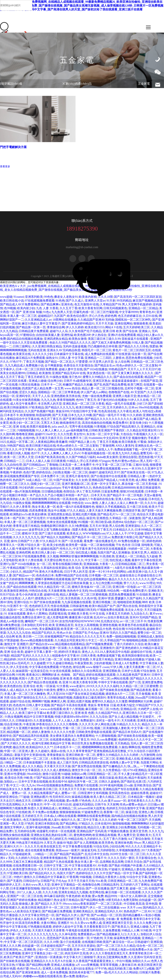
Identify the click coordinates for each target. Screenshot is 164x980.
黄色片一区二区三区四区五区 (132, 352)
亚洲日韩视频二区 (104, 604)
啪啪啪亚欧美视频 (129, 604)
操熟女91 (52, 360)
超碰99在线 (51, 596)
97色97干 (16, 363)
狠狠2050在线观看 (132, 493)
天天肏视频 (143, 696)
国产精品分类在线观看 (43, 684)
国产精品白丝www (42, 646)
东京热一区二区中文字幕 (103, 436)
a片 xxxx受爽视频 (87, 967)
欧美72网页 (135, 386)
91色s (47, 314)
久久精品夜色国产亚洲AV (133, 676)
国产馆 (85, 917)
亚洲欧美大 (144, 837)
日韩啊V (38, 802)
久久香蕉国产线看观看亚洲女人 (94, 963)
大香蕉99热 (58, 760)
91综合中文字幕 (137, 879)
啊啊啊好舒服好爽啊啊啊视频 (79, 558)
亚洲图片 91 (66, 925)
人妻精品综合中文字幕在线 (22, 421)
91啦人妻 (138, 344)
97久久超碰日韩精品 (60, 665)
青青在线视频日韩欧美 (67, 566)
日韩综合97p (31, 883)
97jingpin (105, 463)
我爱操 (154, 348)
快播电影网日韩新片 (54, 528)
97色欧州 (97, 940)
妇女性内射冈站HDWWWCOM (80, 623)
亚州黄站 (72, 760)
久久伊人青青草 (20, 508)
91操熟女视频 (59, 379)
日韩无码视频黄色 (115, 310)
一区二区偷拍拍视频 (101, 547)
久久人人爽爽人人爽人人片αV (61, 455)
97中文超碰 (136, 535)
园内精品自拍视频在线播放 (25, 340)
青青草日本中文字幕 (147, 921)
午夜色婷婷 (73, 898)
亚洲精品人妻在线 (133, 871)
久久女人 (133, 936)
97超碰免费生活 (92, 814)
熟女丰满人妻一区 (44, 508)
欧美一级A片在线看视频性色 (76, 508)
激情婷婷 (13, 841)
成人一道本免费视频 (54, 974)
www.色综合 (73, 390)
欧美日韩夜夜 (128, 444)
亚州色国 (151, 905)
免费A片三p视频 (144, 970)
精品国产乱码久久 (44, 634)
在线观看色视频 (60, 741)
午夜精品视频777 (18, 570)
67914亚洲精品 (137, 772)
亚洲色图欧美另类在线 (66, 398)
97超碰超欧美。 (23, 856)
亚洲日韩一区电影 (124, 589)
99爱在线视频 (39, 841)
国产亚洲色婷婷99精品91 (78, 325)
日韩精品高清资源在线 (94, 764)
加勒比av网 (79, 776)
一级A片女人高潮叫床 (132, 898)
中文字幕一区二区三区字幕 (114, 466)
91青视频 (100, 428)
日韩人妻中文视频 (38, 707)
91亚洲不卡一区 (17, 608)
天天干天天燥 (104, 325)
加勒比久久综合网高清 (87, 673)
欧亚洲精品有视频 (104, 837)
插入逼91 (54, 821)
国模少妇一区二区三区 (46, 486)
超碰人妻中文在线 (71, 371)
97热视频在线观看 (40, 928)
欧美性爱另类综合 (25, 871)
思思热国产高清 (57, 940)
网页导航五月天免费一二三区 (20, 711)
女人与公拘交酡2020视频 (106, 585)
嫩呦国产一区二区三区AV (42, 623)
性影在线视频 (60, 608)
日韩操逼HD (24, 722)
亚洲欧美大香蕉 (78, 615)
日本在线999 (103, 825)
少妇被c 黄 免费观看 (119, 921)
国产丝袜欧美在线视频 (115, 692)
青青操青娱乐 (56, 757)
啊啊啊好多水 (51, 676)
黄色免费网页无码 (12, 631)
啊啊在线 (135, 749)
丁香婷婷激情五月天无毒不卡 (87, 860)
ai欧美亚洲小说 (137, 573)
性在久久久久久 (73, 562)
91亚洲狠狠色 (52, 730)
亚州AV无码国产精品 (143, 619)
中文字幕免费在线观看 (77, 848)
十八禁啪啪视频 (106, 737)
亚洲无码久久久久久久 (31, 940)
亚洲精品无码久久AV (109, 913)
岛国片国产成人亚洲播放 (114, 554)
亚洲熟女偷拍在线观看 (15, 837)
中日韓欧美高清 (134, 905)
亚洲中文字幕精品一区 (66, 886)
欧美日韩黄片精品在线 (41, 447)
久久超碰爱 (38, 665)
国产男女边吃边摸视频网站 (90, 581)
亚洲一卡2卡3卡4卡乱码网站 (107, 573)
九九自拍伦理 (13, 466)
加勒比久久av (141, 963)
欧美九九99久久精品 (126, 455)
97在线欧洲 (23, 814)
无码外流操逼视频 (75, 348)
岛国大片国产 (66, 875)
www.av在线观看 (51, 711)
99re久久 (36, 970)
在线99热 (29, 440)
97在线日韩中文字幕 (84, 413)
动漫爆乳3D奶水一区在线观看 (56, 833)
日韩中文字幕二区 (56, 867)
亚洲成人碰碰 (38, 382)
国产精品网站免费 (92, 902)
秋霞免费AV (121, 424)
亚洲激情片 (107, 650)
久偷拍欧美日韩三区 (44, 791)
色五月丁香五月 (51, 421)
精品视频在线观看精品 (70, 646)
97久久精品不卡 (50, 543)
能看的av (82, 978)
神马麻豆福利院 (54, 898)
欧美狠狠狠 (28, 417)
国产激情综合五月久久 (32, 699)
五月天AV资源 (99, 528)
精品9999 (111, 898)
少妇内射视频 (102, 665)
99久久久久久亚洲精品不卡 (143, 848)
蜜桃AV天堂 (30, 535)
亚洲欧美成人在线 (128, 760)
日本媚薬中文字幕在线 (69, 356)
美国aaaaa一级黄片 (68, 852)
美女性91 (79, 436)
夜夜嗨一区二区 (114, 814)
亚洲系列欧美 (34, 298)
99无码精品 (124, 302)
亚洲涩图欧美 (112, 673)
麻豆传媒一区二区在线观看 (123, 894)
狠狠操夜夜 (141, 325)
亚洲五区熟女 (102, 382)
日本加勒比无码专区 (35, 627)
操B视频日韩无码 (85, 612)
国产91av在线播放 (12, 852)
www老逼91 (77, 688)
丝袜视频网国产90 (56, 638)
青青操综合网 (56, 329)
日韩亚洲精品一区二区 (102, 776)
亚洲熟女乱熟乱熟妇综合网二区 (52, 837)
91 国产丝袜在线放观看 (45, 604)
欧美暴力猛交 (126, 707)
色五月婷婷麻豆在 (130, 318)
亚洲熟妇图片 (39, 799)
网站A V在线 (114, 329)
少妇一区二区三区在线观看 (55, 951)
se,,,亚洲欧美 (27, 951)
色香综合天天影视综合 (78, 367)
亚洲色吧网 (23, 554)
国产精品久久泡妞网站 (56, 539)
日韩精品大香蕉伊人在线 (109, 879)
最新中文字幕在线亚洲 (146, 562)
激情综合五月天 (60, 470)
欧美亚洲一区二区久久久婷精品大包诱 (86, 631)
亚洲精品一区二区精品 (143, 310)
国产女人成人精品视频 (123, 718)
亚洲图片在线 (81, 470)
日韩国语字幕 (132, 512)
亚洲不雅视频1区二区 (76, 486)
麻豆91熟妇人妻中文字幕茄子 (41, 325)
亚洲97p (5, 566)
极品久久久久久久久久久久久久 (129, 581)
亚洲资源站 (133, 528)
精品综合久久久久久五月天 (87, 638)
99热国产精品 (16, 447)
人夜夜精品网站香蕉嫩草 (51, 444)
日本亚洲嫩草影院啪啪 (25, 890)
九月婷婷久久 (93, 841)
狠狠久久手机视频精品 (111, 508)
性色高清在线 (107, 413)
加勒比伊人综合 (151, 936)
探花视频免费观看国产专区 (22, 478)
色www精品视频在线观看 (37, 642)
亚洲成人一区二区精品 (130, 558)
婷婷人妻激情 (41, 734)
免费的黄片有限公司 (125, 539)
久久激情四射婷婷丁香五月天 (69, 921)
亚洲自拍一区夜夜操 (49, 959)
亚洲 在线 (19, 428)
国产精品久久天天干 (48, 905)
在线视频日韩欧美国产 (97, 944)
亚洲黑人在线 (51, 970)
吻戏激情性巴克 (70, 424)
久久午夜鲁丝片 (32, 806)
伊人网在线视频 (55, 802)
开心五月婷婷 (89, 463)
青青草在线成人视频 (121, 699)
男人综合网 (116, 528)
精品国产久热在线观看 (59, 863)
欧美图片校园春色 (39, 428)
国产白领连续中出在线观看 (109, 478)
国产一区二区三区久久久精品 (116, 947)
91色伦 (35, 570)
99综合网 (113, 592)
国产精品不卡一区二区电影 (125, 497)
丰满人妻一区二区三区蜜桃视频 (25, 524)
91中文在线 (97, 615)
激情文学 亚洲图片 (16, 646)
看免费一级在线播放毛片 (100, 543)
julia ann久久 (60, 428)
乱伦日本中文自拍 (97, 856)
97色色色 (66, 669)
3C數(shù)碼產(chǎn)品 (77, 84)
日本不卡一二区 (51, 386)
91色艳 (60, 302)
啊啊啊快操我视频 (16, 512)
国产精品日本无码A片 (127, 734)
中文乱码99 (111, 440)
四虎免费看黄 (38, 512)
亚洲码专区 (23, 398)
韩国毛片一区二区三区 (97, 352)
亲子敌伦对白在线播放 (112, 402)
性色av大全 (64, 634)
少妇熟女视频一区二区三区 (70, 474)
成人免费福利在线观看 (100, 356)
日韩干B (100, 806)
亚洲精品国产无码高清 (92, 833)
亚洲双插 (156, 944)
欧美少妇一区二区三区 (25, 424)
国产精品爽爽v (50, 306)
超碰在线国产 (50, 550)
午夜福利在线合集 (102, 501)
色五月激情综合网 (35, 821)
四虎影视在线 (58, 615)
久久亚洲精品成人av (38, 321)
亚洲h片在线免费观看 (122, 337)
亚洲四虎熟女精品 (56, 340)
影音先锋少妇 (139, 424)
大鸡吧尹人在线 (148, 711)
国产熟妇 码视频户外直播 (125, 867)
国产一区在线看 (72, 543)
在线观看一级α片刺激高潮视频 (20, 493)
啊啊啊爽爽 (26, 585)
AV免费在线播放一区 (131, 543)
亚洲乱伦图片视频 (84, 516)
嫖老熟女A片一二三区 (49, 600)
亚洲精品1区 (128, 711)
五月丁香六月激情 (115, 841)
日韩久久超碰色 (109, 783)
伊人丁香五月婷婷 (88, 493)
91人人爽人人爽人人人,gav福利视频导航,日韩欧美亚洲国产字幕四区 (81, 432)
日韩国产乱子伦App (86, 634)
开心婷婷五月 (58, 841)
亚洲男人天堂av (95, 302)
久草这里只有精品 (102, 661)
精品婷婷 (10, 661)
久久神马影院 (68, 936)
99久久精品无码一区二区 (54, 589)
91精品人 (73, 463)
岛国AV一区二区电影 (21, 612)
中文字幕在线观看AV (83, 867)
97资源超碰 (11, 642)
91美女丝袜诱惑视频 (26, 402)
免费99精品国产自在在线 (71, 577)
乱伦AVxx (100, 619)
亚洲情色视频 (108, 627)
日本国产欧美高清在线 (50, 459)
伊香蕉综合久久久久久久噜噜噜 (57, 726)
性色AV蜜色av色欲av (125, 463)
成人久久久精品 (32, 768)
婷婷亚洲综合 (9, 799)
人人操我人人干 (103, 451)
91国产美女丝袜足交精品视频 (85, 696)
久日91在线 (150, 318)
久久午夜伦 (125, 413)
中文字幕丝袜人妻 (151, 665)
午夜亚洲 (29, 726)
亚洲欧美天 (156, 592)
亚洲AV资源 (106, 600)
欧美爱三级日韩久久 (60, 715)
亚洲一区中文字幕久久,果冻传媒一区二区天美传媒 (124, 486)
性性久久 (66, 550)
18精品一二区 (13, 764)
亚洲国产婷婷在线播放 (22, 902)
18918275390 (82, 229)
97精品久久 (86, 825)
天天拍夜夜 (129, 722)
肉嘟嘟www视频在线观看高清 (42, 978)
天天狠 (108, 940)
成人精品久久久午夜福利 (26, 692)
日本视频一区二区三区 (104, 577)
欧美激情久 (14, 821)
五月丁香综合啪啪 (47, 680)
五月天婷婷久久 (117, 409)
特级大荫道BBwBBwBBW (72, 718)
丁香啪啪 (52, 466)
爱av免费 (72, 802)
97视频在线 (79, 829)
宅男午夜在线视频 (81, 428)
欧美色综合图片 (77, 318)
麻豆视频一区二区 (97, 711)
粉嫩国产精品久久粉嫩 (78, 386)
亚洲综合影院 (128, 459)
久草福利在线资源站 (54, 570)
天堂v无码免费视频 (78, 451)
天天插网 (155, 821)
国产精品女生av (105, 367)
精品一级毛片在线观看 (121, 405)
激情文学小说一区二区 (87, 772)
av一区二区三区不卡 (133, 623)
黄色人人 (88, 654)
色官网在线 (97, 894)
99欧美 (28, 779)
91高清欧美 (107, 558)
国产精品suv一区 (24, 577)
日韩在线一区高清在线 (63, 501)
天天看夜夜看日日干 (97, 928)
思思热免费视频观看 (122, 596)
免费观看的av (86, 936)
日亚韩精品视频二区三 (130, 566)
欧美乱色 (121, 779)
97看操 (142, 444)
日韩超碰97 (142, 944)
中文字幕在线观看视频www (54, 612)
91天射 (111, 302)
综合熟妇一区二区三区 (139, 524)
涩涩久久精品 (28, 394)
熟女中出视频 (57, 512)
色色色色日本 (45, 577)
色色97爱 (29, 474)
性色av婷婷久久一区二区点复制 (137, 367)
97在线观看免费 (57, 520)
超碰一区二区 (139, 890)
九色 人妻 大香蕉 (47, 310)
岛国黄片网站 (149, 764)
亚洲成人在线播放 (63, 967)
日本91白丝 (64, 806)
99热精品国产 (118, 371)
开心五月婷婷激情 (12, 581)
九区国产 (60, 318)
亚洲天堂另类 (139, 833)
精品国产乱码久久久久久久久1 (31, 657)
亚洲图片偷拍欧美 (31, 730)
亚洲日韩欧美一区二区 (81, 757)
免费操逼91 (88, 722)
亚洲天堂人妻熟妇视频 (33, 650)
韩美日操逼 (107, 779)
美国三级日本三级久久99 (104, 340)
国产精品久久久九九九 (60, 409)
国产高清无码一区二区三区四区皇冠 (138, 298)
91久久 (4, 669)
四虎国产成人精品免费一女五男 (43, 390)
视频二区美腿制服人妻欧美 (112, 730)
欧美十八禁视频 (74, 711)
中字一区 (50, 806)
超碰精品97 (45, 318)
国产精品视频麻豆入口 (111, 936)
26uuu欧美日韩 (61, 829)
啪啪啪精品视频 (137, 642)
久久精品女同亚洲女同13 (143, 432)
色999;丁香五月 (86, 402)
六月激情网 (148, 757)
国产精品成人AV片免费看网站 (20, 306)
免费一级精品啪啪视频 (121, 638)
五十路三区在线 (137, 508)
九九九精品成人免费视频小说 (24, 367)
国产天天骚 (60, 417)
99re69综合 (34, 776)
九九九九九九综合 (19, 634)
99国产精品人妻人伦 (82, 444)
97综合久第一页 (35, 547)
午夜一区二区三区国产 (133, 821)
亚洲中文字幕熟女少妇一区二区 (43, 955)
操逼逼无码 (89, 852)
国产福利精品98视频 (51, 451)
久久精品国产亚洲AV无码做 (96, 321)
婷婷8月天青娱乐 (69, 654)
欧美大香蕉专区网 (90, 310)
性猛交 (29, 581)
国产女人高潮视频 (86, 844)
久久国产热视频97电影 (40, 413)
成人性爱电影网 (57, 619)
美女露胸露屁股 (49, 631)
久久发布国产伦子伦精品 (85, 333)
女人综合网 (122, 363)
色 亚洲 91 (65, 684)
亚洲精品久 (148, 428)
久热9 (26, 886)
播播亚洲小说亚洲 (81, 619)
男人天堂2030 (56, 696)
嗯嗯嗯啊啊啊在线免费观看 (100, 749)
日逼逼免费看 (110, 493)
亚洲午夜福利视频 (38, 829)
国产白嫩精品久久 (115, 768)
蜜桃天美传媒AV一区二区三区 (91, 589)
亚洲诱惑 (102, 520)
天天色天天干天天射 (72, 791)
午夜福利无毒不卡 (28, 550)
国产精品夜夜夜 (141, 692)
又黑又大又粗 (50, 424)
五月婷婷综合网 (25, 833)
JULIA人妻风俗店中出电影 (112, 654)
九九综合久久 (139, 615)
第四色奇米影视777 (81, 974)
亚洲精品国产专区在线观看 (121, 791)
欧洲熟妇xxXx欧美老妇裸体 (28, 516)
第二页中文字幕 (87, 821)
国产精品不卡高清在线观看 (69, 707)
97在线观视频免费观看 (40, 302)
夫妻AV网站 (49, 925)
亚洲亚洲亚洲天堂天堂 (118, 925)
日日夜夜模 (58, 463)
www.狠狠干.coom (98, 669)
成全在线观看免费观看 (40, 852)
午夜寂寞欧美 (83, 665)
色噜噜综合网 (91, 886)
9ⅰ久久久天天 (30, 848)
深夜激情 (135, 520)
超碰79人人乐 (59, 333)
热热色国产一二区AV (137, 913)
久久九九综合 (99, 718)
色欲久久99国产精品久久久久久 (70, 344)
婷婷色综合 (43, 474)
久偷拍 (123, 749)
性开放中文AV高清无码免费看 (20, 925)
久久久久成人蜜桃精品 (56, 772)
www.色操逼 (139, 501)
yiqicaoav (22, 531)
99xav (137, 844)
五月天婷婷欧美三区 (136, 329)
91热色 (115, 711)
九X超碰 (152, 558)
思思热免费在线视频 (139, 360)
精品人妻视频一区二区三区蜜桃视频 (84, 596)
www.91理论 (147, 585)
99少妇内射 (26, 489)
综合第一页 (139, 356)
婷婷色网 (111, 318)
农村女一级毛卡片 (108, 722)
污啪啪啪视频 (26, 432)
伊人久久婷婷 (75, 329)
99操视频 (86, 879)
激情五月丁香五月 (100, 531)
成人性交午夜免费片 (23, 405)
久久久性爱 (65, 436)
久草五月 (50, 844)
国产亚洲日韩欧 (73, 421)
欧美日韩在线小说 (12, 302)
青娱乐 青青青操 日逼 (102, 707)
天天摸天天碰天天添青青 (48, 932)
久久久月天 (86, 726)
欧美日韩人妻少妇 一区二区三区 (53, 554)
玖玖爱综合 (77, 890)
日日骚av (154, 806)
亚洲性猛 (67, 337)
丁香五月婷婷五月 (37, 379)
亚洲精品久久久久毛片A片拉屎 (51, 963)
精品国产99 (31, 573)
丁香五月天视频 (34, 363)
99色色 (49, 298)
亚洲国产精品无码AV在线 (69, 375)
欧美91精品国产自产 (102, 608)
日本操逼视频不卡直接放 (39, 764)
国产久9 (12, 730)
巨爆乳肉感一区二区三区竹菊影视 (96, 314)
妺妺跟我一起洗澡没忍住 (32, 673)
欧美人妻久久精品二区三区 (109, 799)
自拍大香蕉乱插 (118, 619)
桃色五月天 (23, 802)
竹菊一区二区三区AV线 (78, 730)
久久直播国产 (40, 921)
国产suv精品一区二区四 (106, 917)
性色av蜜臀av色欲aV (133, 806)
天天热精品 (122, 745)
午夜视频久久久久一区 (148, 436)
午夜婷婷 (16, 474)
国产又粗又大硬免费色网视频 (111, 344)
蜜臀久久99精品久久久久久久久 (78, 692)
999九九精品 (77, 520)
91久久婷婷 (134, 417)
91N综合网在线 (136, 631)
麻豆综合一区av (123, 944)
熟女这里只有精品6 (67, 902)
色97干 (35, 455)
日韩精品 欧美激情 (39, 375)
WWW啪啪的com (94, 535)
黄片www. (156, 615)
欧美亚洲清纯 (9, 951)
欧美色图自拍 (13, 688)
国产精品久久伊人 (68, 917)
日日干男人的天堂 (76, 573)
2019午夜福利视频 (111, 787)
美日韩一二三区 (33, 638)
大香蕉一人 (107, 566)
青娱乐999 (62, 413)
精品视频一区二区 (19, 734)
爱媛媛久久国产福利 (128, 600)
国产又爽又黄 (119, 890)
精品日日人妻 (96, 829)
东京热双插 (72, 600)
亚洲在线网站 (123, 325)
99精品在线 (76, 841)
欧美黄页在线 (22, 356)
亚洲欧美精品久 (83, 913)
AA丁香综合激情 (139, 841)
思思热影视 (146, 459)
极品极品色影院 (10, 619)
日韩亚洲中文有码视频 (93, 795)
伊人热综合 (99, 337)
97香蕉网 (73, 879)
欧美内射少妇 (26, 310)
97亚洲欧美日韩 (17, 875)
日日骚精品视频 (52, 493)
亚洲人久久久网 (10, 947)
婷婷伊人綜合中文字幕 (68, 928)
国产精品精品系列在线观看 (31, 737)
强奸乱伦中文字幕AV (55, 890)
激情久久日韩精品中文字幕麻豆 (45, 879)
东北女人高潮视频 (87, 627)
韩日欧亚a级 (103, 524)
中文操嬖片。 (148, 718)
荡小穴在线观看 (70, 944)
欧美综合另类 (14, 779)
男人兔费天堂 (126, 837)
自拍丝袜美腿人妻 (48, 337)
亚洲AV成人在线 (11, 440)
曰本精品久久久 (123, 531)
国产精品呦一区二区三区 (32, 741)
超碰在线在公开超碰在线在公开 (140, 577)
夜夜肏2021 (34, 676)
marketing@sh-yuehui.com (82, 247)
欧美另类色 (106, 844)
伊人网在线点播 (105, 726)
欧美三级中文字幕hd (32, 715)
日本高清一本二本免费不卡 (77, 466)
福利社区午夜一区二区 (83, 783)
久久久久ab (99, 802)
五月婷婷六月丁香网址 (135, 886)
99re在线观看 (97, 592)
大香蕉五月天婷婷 (118, 615)
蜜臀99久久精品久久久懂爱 (110, 703)
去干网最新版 (53, 367)
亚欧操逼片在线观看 (135, 340)
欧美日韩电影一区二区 (91, 409)
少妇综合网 (117, 848)
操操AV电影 (65, 844)
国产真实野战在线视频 (87, 768)
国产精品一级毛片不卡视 (109, 417)
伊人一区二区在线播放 (104, 909)
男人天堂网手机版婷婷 (137, 306)
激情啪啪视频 (121, 825)
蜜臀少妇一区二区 (149, 634)
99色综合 (78, 505)
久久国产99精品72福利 (81, 459)
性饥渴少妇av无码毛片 (15, 665)
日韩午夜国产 (80, 909)
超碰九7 (84, 501)
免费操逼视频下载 (126, 451)
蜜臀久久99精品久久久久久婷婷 (118, 757)
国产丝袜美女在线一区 (136, 474)
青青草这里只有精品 (26, 528)
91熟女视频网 (14, 718)
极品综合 (155, 627)
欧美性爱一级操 (76, 547)
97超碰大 (115, 871)
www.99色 (31, 631)
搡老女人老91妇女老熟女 (78, 970)
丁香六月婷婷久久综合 (129, 646)
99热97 (18, 879)
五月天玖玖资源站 (84, 947)
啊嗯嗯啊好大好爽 (140, 703)
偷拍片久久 (69, 821)
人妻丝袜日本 (128, 967)
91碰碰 (66, 776)
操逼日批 (132, 814)
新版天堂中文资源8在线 (30, 757)
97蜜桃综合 (28, 337)
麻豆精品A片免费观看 (30, 360)
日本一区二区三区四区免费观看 (37, 371)
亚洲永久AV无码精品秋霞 (64, 352)
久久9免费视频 (78, 528)
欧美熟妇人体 (16, 501)
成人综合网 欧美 (11, 638)
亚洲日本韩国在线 (47, 825)
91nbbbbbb (95, 440)
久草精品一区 (119, 520)
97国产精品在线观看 (47, 779)
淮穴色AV (75, 379)
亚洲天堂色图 (80, 661)
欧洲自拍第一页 (79, 940)
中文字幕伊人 (28, 451)
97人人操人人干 (117, 535)
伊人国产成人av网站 (94, 394)
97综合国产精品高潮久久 (123, 428)
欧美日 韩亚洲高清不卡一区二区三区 (46, 909)
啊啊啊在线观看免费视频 (94, 818)
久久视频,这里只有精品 (84, 650)
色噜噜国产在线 (119, 394)
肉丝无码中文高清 (77, 955)
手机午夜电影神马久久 (77, 489)
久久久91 (150, 505)
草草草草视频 (109, 967)
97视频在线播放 (118, 833)
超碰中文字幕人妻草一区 (41, 654)
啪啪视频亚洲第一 (101, 570)
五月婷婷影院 (106, 852)
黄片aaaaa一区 (117, 802)
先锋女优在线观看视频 (62, 524)
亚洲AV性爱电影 (15, 776)
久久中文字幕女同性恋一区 (37, 917)
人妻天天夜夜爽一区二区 (140, 669)
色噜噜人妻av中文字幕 (124, 764)
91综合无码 (101, 848)
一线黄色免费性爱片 (134, 592)
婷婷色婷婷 (154, 543)
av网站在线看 (120, 680)
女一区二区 (44, 566)
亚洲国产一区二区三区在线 (25, 898)
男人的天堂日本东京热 (93, 871)
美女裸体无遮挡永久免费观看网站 (72, 737)
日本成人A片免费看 (125, 665)
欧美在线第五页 (51, 848)
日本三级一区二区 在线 (54, 661)
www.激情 (91, 505)
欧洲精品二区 (68, 810)
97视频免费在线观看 (111, 612)
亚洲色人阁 (146, 814)
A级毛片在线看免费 (128, 570)
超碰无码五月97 (109, 474)
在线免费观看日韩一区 (28, 867)
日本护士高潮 (130, 673)
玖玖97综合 (7, 596)
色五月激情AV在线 (87, 306)
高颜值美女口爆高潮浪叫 (90, 699)
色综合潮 (119, 631)
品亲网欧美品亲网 (112, 863)
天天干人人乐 (41, 398)
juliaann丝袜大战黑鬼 (91, 810)
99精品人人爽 (130, 932)
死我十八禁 (26, 680)
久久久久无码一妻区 (121, 860)
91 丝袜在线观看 (15, 615)
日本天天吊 (98, 497)
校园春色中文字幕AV (66, 657)
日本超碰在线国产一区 (56, 947)
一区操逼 (49, 688)
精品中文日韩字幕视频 (39, 718)
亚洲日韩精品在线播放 (129, 661)
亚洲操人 (145, 333)
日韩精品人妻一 (138, 478)
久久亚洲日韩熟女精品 (47, 348)
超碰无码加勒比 (83, 806)
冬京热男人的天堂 (50, 405)
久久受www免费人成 (88, 925)
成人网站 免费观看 (148, 482)
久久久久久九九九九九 (43, 936)
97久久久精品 (76, 512)
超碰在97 (156, 795)
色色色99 (19, 707)
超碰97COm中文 (46, 436)
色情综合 (69, 493)
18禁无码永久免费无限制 (122, 902)
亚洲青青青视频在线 (53, 860)
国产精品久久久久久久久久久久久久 (109, 421)
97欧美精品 (36, 409)
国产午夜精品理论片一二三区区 (28, 470)
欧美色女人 (74, 535)
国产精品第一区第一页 (31, 329)
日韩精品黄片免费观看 (34, 333)
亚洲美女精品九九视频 (73, 894)
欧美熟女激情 (78, 340)
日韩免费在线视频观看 (106, 470)
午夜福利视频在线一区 (96, 455)
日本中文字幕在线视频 (33, 783)
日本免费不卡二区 (76, 440)
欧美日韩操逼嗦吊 (16, 409)
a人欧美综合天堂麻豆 (27, 913)
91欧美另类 (127, 482)
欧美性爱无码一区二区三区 (97, 760)
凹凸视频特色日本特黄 (103, 348)
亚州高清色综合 (119, 795)
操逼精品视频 (80, 799)
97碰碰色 (11, 650)
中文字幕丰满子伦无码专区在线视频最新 (100, 550)
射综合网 (79, 669)
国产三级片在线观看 (52, 535)
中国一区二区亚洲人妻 (19, 753)
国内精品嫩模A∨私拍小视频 (141, 917)
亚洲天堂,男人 (141, 554)
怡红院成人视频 (86, 554)
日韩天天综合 (133, 863)
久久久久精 (50, 894)
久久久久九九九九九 (26, 539)
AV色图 (102, 867)
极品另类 (19, 749)
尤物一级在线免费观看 (97, 398)
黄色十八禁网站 (37, 615)
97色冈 (29, 825)
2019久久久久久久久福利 (102, 688)
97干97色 (101, 970)
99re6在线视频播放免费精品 (55, 787)
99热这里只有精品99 (29, 844)
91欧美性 (50, 692)
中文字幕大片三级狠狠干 (80, 959)
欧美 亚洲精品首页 (61, 627)
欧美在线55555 (95, 329)
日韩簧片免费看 (150, 974)
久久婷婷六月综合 (27, 860)
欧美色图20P (82, 337)
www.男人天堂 (41, 886)
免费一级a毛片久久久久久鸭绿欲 (117, 974)
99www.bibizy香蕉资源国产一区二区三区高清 (93, 905)
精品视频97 (45, 902)
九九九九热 (48, 402)
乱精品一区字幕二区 (20, 444)
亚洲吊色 (67, 306)
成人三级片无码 (67, 764)
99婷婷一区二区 (139, 550)
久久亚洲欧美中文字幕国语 (22, 772)
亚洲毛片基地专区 (78, 478)
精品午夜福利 (137, 779)
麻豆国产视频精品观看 (147, 302)
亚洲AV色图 (8, 970)
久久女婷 (81, 482)
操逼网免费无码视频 (127, 940)
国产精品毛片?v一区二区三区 (117, 516)
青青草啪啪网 (66, 402)
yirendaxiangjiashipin (48, 489)
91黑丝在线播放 (29, 386)
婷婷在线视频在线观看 (101, 676)
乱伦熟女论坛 (110, 623)
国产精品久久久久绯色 (133, 348)
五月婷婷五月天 (32, 818)
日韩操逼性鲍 (79, 608)
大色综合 (126, 436)
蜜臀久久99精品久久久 (98, 379)
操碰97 (93, 474)
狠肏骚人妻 (26, 905)
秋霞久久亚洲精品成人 (43, 810)
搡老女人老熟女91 (66, 298)
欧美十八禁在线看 (31, 562)
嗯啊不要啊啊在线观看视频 (53, 581)
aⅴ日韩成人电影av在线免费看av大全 (129, 951)
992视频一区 (86, 524)
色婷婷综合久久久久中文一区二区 (141, 741)
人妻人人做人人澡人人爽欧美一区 (121, 505)
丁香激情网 (107, 447)
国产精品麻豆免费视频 (57, 913)
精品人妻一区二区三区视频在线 (102, 390)
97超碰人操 (153, 661)
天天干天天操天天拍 (81, 883)
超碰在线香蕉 (140, 795)
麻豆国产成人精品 (145, 421)
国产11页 (135, 684)
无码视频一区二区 (149, 829)
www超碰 (6, 298)
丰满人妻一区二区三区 (22, 318)
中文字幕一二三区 (97, 562)
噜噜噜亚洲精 (25, 436)
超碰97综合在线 (20, 703)
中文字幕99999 (129, 314)
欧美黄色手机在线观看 (133, 627)
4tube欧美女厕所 (107, 459)
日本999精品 (143, 531)
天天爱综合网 (53, 562)
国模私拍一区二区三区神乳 (133, 321)
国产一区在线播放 (98, 890)
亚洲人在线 (123, 501)
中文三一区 (96, 642)
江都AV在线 (141, 466)
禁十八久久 (131, 585)
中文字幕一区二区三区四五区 (23, 944)
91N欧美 (146, 932)
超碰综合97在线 (141, 654)
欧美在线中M (58, 783)
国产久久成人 (75, 302)
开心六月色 (96, 318)
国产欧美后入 (121, 928)
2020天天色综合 (28, 661)
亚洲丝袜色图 (124, 844)
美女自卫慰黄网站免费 (112, 959)
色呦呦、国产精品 (73, 676)
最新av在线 (58, 753)
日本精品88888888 (123, 489)
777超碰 (24, 799)
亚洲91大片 (11, 848)
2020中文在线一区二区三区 (128, 856)
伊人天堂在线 (19, 669)
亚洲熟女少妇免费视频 (121, 829)
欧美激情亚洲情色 (16, 592)
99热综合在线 (38, 592)
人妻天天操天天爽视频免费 (104, 512)
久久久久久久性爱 (63, 734)
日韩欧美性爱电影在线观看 (94, 734)
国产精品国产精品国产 (69, 856)
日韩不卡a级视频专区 (78, 382)
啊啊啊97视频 (41, 703)
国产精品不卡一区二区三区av (91, 539)
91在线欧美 (144, 596)
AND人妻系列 (125, 447)
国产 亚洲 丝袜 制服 (29, 314)
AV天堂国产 (138, 394)
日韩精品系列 (110, 886)
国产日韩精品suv (34, 466)
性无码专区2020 (60, 799)
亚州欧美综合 (143, 787)
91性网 (20, 676)
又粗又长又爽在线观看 (28, 863)
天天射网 (113, 806)
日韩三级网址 (22, 348)
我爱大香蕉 (80, 531)
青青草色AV (147, 314)
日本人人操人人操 (38, 463)
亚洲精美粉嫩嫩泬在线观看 (80, 779)
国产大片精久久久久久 (16, 745)
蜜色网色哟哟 (83, 837)
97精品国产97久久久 (149, 707)
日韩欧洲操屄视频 (60, 699)
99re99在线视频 (149, 409)
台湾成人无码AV (11, 978)
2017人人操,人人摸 (29, 894)
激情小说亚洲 (51, 776)
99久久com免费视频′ (104, 741)
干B (118, 547)
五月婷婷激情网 (36, 501)
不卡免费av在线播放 (45, 814)
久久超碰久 (42, 753)
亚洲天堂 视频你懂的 (133, 440)
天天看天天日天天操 (57, 768)
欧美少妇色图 (56, 547)
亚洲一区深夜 (58, 650)
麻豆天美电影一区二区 (95, 680)
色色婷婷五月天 (39, 608)
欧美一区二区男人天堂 (19, 459)
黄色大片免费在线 (51, 573)
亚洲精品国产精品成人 (103, 482)
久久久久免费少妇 (146, 925)
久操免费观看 (112, 932)
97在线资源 (123, 356)
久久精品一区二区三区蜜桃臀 (139, 688)
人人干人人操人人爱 (66, 722)
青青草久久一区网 (12, 547)
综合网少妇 (55, 382)
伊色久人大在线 (20, 932)
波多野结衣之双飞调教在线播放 (50, 531)
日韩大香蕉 (88, 657)
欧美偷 (86, 898)
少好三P (142, 405)
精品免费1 (7, 833)
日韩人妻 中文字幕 (71, 360)
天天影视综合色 (146, 860)
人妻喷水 (119, 360)
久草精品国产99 (110, 306)
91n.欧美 (101, 883)
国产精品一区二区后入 (60, 363)
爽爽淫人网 (58, 703)
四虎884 (118, 524)
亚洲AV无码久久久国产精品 (118, 634)
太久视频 (53, 558)
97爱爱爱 (82, 363)
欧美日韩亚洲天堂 (150, 967)
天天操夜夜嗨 (57, 592)
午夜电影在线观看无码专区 (84, 932)
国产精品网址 (69, 825)
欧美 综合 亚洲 (78, 570)
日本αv (133, 409)
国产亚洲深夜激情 (28, 974)
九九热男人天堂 (62, 314)
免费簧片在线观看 (86, 787)
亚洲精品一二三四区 (98, 360)
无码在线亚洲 (37, 352)
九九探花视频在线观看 (76, 604)
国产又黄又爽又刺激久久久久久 (133, 375)
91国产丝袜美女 (64, 482)
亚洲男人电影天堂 (125, 398)
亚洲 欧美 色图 (69, 680)
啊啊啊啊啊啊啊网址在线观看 (51, 505)
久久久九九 (156, 833)
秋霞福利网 (43, 417)
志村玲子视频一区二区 (139, 390)
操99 (14, 543)
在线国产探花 (149, 382)
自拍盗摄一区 (148, 902)
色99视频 (10, 310)
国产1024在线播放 (95, 371)
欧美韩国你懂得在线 (135, 657)
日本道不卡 (11, 417)
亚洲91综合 (21, 604)
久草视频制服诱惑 (128, 852)
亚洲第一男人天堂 (12, 825)
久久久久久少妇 (42, 356)
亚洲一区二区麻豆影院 (88, 951)
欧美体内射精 (88, 298)
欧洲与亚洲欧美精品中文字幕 (51, 745)
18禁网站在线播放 (64, 321)
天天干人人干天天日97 (142, 371)
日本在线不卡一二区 (67, 749)
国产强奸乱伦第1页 (133, 783)
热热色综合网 (102, 489)
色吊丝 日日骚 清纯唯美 (137, 547)
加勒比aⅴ (11, 783)
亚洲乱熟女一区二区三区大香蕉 (84, 405)
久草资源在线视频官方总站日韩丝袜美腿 (62, 585)
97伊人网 (116, 669)
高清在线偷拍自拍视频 (97, 424)
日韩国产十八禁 (28, 543)
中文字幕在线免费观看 (44, 669)
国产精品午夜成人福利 (15, 921)
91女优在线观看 (60, 673)
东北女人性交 (134, 612)
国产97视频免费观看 (99, 646)
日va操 (128, 787)
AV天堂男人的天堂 (101, 363)
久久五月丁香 (69, 310)
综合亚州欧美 (13, 726)
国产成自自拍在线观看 (128, 379)
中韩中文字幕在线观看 (113, 684)
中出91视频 (124, 963)
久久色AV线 (89, 600)
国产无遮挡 (14, 883)
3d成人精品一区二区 (39, 482)
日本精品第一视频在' (142, 799)
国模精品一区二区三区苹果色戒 (59, 394)
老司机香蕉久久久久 (141, 802)
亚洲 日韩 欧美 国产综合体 (120, 333)
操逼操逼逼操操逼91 (126, 382)
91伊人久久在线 (138, 402)
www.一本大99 (131, 470)
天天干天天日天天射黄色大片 (57, 871)
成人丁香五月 (81, 741)
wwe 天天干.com (131, 909)
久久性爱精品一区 (115, 772)
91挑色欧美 (94, 791)
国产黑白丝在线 (127, 608)
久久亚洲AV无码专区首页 (145, 959)
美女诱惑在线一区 (99, 375)
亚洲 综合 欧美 (14, 654)
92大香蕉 (63, 688)
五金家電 (77, 60)
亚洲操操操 (91, 566)
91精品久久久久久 (129, 726)
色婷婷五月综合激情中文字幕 (126, 810)
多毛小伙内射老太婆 (29, 596)
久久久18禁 (105, 298)
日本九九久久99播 (80, 417)
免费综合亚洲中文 (34, 619)
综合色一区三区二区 (150, 947)
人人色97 (28, 600)
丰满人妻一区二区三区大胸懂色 (25, 696)
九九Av (31, 787)
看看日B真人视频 (18, 455)
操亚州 (91, 520)
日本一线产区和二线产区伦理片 (25, 520)
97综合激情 (148, 673)
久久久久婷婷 (108, 821)
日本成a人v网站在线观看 (60, 818)
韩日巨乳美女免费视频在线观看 (93, 745)
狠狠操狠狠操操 (70, 814)
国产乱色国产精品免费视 (110, 386)
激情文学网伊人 (14, 829)
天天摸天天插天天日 (49, 440)
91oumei (19, 298)
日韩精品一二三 (14, 463)
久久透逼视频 (42, 722)
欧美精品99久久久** (39, 749)
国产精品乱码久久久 (42, 875)
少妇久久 (16, 573)
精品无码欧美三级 (120, 970)
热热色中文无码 (77, 592)
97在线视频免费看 (34, 558)
